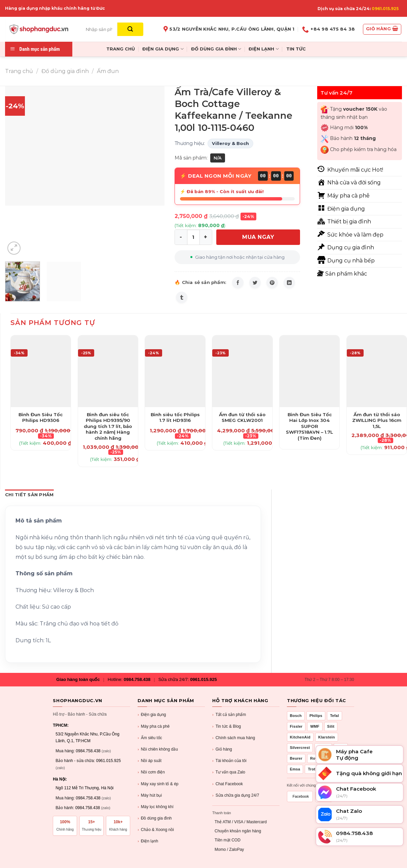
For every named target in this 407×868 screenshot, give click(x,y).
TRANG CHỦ (121, 49)
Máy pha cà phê (154, 727)
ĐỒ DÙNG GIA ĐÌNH (216, 49)
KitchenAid (300, 737)
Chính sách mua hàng (234, 738)
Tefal (334, 716)
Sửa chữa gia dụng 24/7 (236, 795)
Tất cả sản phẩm (229, 715)
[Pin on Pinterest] (272, 283)
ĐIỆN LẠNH (264, 49)
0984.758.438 (137, 679)
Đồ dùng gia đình (65, 71)
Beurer (296, 758)
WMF (315, 726)
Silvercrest (300, 748)
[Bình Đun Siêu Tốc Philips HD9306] (41, 371)
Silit (331, 726)
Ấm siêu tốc (150, 738)
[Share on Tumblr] (182, 297)
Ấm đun (108, 71)
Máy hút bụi (150, 795)
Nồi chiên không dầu (158, 749)
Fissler (296, 726)
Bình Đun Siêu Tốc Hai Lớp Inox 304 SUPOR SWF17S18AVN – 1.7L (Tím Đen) (309, 426)
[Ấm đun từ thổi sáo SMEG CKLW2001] (242, 371)
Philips (316, 716)
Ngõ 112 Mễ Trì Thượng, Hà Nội (84, 788)
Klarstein (327, 737)
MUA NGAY (258, 237)
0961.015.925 (385, 9)
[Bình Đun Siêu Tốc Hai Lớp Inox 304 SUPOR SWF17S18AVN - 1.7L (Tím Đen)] (309, 371)
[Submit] (130, 29)
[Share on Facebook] (238, 283)
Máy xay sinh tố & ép (158, 784)
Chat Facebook (228, 784)
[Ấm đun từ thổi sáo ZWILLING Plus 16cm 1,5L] (377, 371)
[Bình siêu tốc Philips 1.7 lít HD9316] (175, 371)
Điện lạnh (148, 841)
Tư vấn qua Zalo (229, 772)
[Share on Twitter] (255, 283)
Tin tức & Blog (227, 727)
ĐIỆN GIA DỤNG (163, 49)
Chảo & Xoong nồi (156, 830)
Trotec (314, 769)
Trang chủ (19, 71)
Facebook (301, 796)
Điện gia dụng (152, 715)
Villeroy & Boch (230, 143)
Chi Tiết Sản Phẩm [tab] (29, 495)
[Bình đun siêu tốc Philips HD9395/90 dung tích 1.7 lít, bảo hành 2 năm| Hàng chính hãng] (108, 371)
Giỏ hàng (222, 749)
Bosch (296, 716)
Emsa (295, 769)
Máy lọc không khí (156, 807)
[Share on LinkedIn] (289, 283)
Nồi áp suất (150, 761)
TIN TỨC (296, 49)
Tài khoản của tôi (229, 761)
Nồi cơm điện (151, 772)
